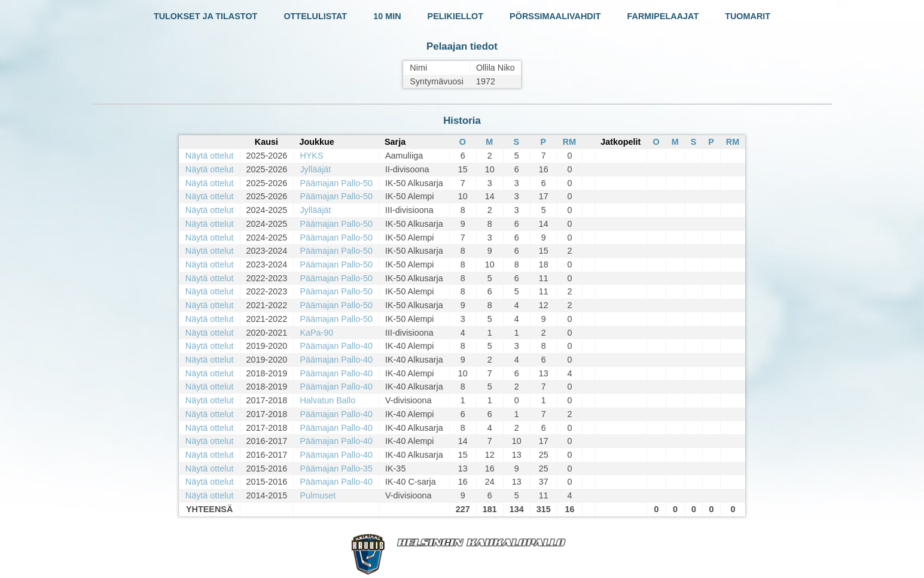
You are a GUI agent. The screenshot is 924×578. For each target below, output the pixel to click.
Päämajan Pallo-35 (336, 469)
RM (569, 142)
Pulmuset (318, 495)
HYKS (311, 156)
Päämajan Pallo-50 (336, 183)
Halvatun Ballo (327, 400)
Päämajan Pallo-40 (336, 346)
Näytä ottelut (210, 156)
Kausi (266, 142)
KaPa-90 (316, 333)
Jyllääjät (315, 169)
